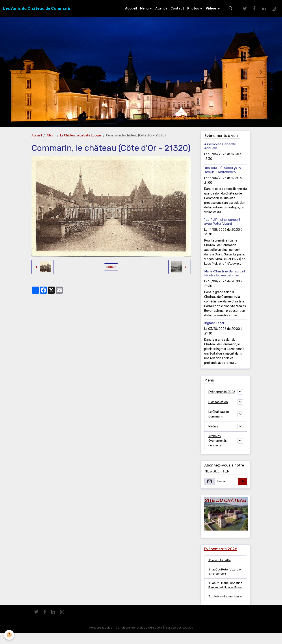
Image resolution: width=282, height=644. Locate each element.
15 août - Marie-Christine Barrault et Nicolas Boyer (223, 588)
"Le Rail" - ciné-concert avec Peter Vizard (222, 222)
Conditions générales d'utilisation (139, 638)
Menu (145, 8)
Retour (111, 267)
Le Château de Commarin (219, 414)
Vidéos (211, 8)
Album (51, 135)
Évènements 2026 (222, 392)
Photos (193, 8)
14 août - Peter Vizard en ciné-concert (224, 572)
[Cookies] (9, 635)
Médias (213, 426)
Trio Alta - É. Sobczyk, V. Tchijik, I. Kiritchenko (223, 170)
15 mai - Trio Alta (220, 560)
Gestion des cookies (180, 638)
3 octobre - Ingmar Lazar (222, 605)
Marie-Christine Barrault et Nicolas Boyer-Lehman (225, 273)
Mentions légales (99, 638)
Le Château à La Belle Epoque (81, 135)
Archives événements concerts (218, 441)
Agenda (161, 8)
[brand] (37, 8)
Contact (177, 8)
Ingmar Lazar (214, 323)
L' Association (218, 402)
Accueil (131, 8)
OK (243, 481)
